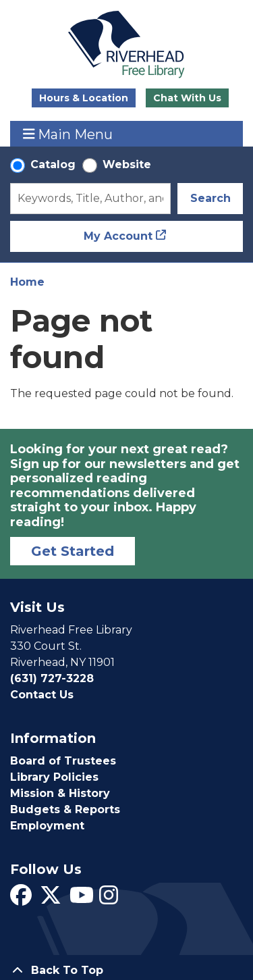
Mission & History (60, 793)
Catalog (53, 164)
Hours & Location (84, 98)
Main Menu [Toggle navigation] (68, 134)
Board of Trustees (63, 761)
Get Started (73, 551)
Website (127, 164)
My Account (118, 236)
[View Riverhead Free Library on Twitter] (51, 899)
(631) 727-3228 (52, 678)
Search (210, 198)
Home (27, 282)
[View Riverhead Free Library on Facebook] (21, 899)
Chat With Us (187, 98)
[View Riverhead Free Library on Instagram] (109, 899)
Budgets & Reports (65, 809)
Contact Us (42, 695)
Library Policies (54, 777)
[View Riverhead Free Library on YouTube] (82, 899)
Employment (47, 826)
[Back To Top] (126, 971)
